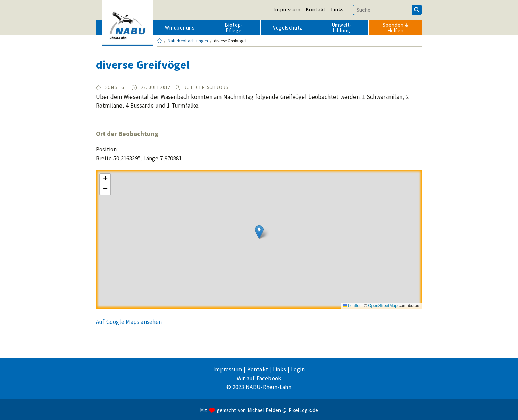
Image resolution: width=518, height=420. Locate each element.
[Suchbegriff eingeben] (382, 10)
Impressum (287, 9)
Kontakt (316, 9)
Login (298, 369)
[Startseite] (160, 41)
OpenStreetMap (383, 306)
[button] (259, 232)
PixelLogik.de (303, 410)
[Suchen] (417, 10)
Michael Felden (264, 410)
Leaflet (352, 306)
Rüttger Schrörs (206, 87)
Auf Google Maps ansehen (129, 322)
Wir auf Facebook (259, 378)
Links (337, 9)
